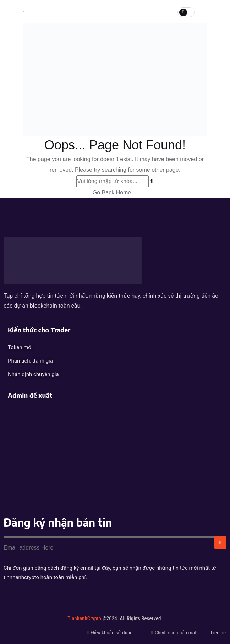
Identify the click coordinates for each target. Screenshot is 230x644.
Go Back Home (115, 193)
